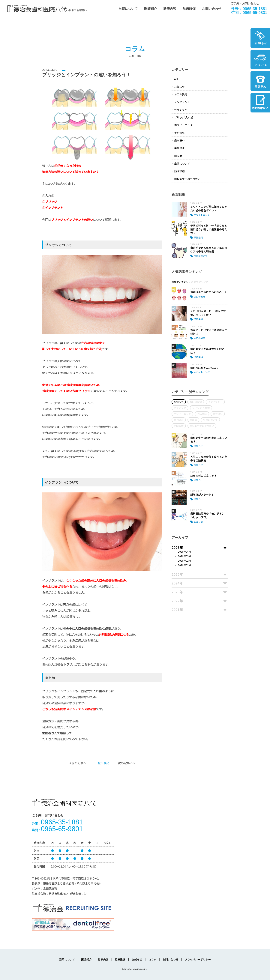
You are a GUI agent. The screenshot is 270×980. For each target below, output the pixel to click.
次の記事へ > (127, 763)
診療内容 (170, 9)
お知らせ (179, 87)
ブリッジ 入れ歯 (184, 117)
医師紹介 (151, 9)
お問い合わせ (212, 9)
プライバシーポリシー (198, 959)
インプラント (182, 102)
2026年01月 (185, 565)
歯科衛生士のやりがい (187, 179)
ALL (176, 79)
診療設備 (189, 9)
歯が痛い (179, 140)
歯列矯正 (179, 148)
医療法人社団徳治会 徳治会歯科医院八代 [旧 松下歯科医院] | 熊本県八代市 (36, 8)
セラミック (181, 110)
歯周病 (178, 156)
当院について (128, 9)
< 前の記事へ (78, 763)
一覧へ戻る (102, 763)
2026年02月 (185, 561)
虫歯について (182, 163)
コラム (152, 959)
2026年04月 (185, 552)
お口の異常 (181, 94)
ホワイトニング (183, 125)
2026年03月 (185, 556)
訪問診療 (179, 171)
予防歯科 (179, 133)
